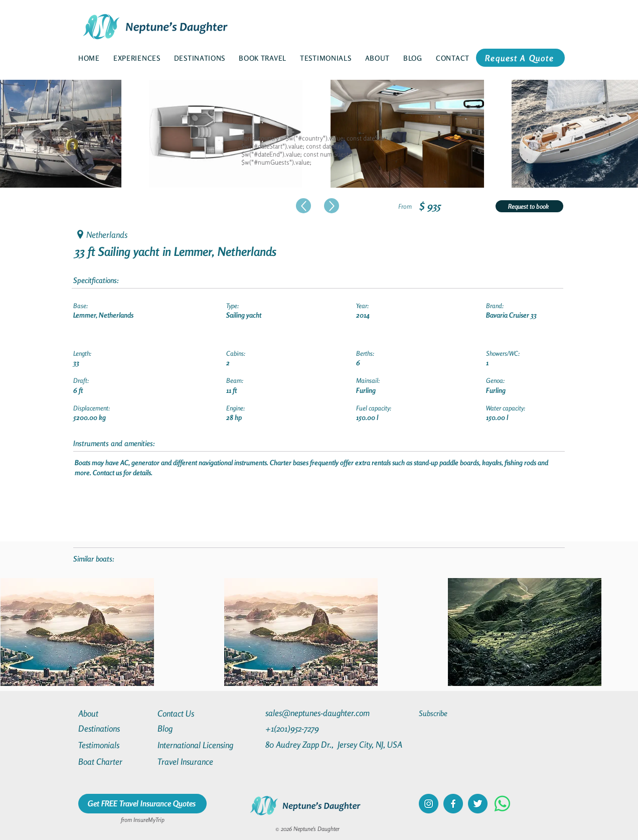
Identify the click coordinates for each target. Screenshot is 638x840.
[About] (114, 713)
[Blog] (194, 728)
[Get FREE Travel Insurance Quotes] (142, 804)
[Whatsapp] (502, 804)
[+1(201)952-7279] (312, 728)
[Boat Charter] (114, 761)
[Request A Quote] (520, 58)
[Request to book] (529, 206)
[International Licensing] (203, 745)
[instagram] (429, 804)
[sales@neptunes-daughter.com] (320, 713)
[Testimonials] (114, 745)
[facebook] (453, 804)
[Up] (303, 206)
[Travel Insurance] (194, 761)
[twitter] (478, 804)
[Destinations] (114, 728)
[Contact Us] (194, 713)
